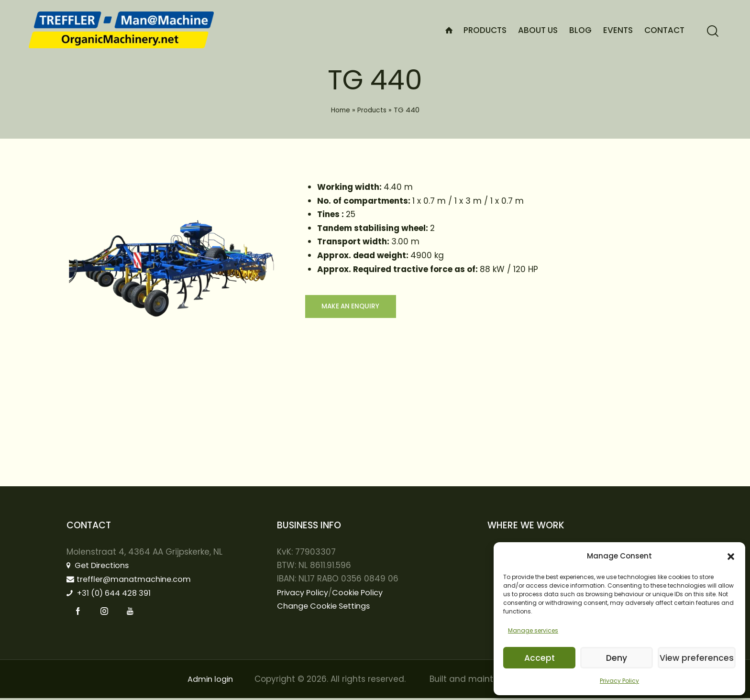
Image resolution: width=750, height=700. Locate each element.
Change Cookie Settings (327, 606)
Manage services (533, 630)
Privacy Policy (619, 681)
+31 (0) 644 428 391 (113, 593)
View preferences (699, 658)
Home (339, 110)
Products (372, 110)
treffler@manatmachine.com (133, 579)
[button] (731, 557)
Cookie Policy (364, 592)
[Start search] (713, 31)
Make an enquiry (360, 309)
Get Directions (100, 565)
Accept (540, 658)
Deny (619, 658)
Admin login (209, 681)
